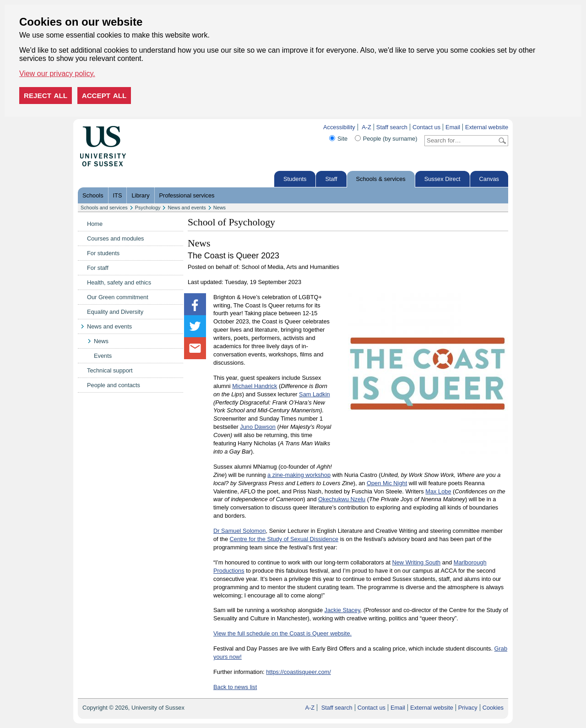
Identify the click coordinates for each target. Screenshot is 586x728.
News (220, 208)
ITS (118, 195)
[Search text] (461, 141)
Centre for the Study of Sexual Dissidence (284, 539)
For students (103, 253)
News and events (187, 208)
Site (342, 139)
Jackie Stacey (342, 610)
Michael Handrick (255, 386)
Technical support (110, 370)
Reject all (46, 96)
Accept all (104, 96)
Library (140, 195)
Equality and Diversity (115, 312)
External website (487, 127)
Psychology (148, 208)
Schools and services (104, 208)
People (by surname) (390, 139)
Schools (93, 195)
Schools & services (381, 179)
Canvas (489, 179)
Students (295, 179)
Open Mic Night (387, 483)
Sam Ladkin (315, 394)
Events (103, 356)
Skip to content (145, 127)
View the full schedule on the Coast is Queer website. (282, 633)
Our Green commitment (118, 297)
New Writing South (417, 562)
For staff (98, 268)
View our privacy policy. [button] (57, 74)
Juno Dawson (258, 427)
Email (453, 127)
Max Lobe (438, 491)
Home (95, 224)
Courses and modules (115, 238)
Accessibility (339, 127)
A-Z (366, 127)
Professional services (187, 195)
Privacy (468, 708)
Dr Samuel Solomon (240, 531)
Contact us (426, 127)
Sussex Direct (442, 179)
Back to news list (235, 687)
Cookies (493, 708)
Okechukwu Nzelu (342, 499)
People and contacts (114, 385)
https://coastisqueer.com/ (298, 672)
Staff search (392, 127)
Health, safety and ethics (119, 282)
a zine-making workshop (299, 475)
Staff (331, 179)
